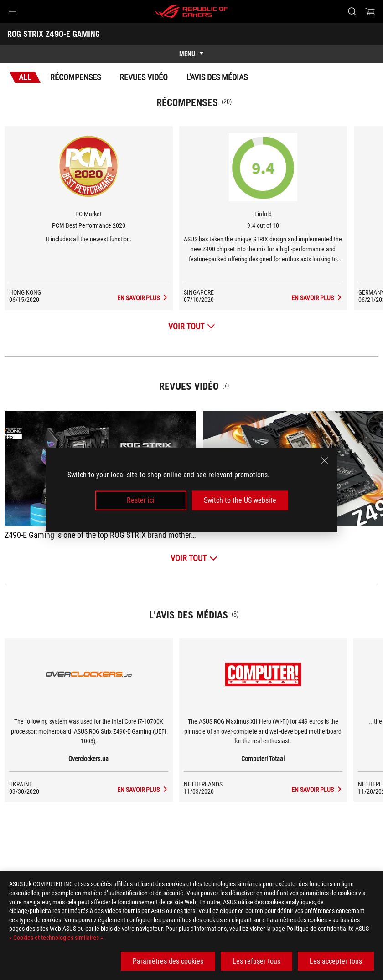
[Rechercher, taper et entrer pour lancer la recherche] (352, 11)
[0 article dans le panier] (370, 11)
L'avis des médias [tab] (217, 77)
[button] (13, 11)
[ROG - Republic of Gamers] (191, 11)
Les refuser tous (256, 961)
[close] (325, 461)
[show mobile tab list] (191, 54)
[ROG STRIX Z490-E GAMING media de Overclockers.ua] (166, 790)
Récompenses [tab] (75, 77)
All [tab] (25, 77)
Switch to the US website (240, 500)
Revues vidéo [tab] (144, 77)
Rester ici (141, 500)
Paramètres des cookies (168, 961)
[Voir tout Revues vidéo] (194, 558)
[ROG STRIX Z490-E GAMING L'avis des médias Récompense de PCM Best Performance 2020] (166, 298)
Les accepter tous (336, 961)
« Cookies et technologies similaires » (56, 938)
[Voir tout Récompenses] (192, 326)
